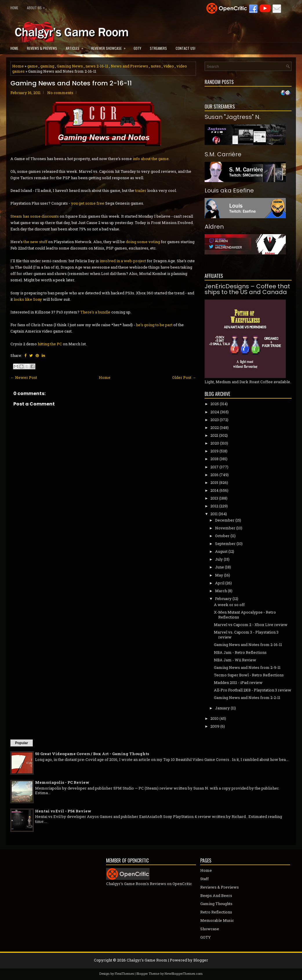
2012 (214, 506)
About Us (37, 7)
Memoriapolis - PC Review (62, 782)
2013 (214, 498)
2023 (215, 420)
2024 (215, 412)
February (223, 599)
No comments (60, 93)
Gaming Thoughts (216, 904)
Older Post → (184, 377)
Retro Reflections (216, 912)
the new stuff (35, 242)
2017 (214, 467)
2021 (214, 435)
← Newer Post (24, 377)
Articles (76, 46)
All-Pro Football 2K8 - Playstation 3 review (253, 690)
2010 (214, 718)
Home (14, 8)
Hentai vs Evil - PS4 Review (63, 811)
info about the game (151, 159)
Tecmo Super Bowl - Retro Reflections (249, 675)
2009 (215, 726)
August (221, 551)
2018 (214, 459)
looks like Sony (28, 299)
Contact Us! (185, 48)
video (169, 66)
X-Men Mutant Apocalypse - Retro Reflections (245, 615)
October (222, 536)
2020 (215, 443)
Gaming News (70, 66)
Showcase (210, 929)
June (220, 567)
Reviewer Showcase (110, 46)
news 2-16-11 (97, 66)
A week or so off (229, 605)
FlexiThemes (124, 973)
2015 (214, 482)
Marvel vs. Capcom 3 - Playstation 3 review (246, 635)
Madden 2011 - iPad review (238, 682)
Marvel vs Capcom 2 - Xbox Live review (251, 625)
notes (156, 66)
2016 (214, 475)
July (219, 559)
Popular (22, 743)
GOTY (137, 48)
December (225, 520)
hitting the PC (49, 344)
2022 (215, 427)
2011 (214, 514)
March (221, 591)
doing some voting (143, 242)
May (219, 575)
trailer (141, 190)
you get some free (88, 203)
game (32, 66)
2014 (214, 490)
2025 (215, 404)
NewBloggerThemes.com (184, 973)
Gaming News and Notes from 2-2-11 (247, 698)
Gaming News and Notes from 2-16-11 (71, 83)
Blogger (201, 960)
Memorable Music (217, 920)
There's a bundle (95, 312)
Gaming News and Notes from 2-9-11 (247, 667)
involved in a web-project (123, 261)
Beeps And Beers (216, 895)
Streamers (158, 48)
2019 (214, 451)
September (225, 544)
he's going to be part (154, 325)
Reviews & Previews (42, 48)
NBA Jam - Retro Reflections (240, 652)
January (222, 708)
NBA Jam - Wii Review (235, 660)
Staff (204, 879)
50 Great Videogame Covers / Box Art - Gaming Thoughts (92, 754)
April (220, 583)
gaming (47, 66)
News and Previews (129, 66)
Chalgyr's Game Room (147, 960)
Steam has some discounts (35, 216)
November (225, 528)
